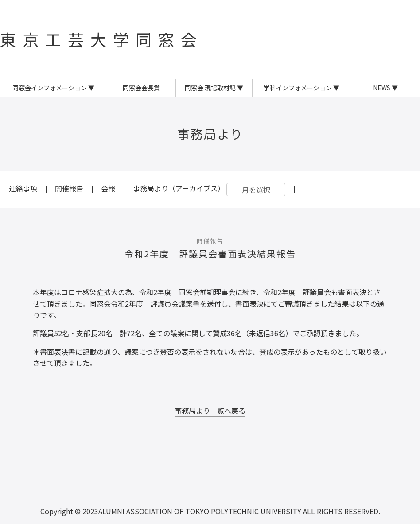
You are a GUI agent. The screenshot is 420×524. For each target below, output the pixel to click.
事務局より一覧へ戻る (210, 411)
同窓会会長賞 (141, 88)
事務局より (210, 134)
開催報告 (69, 188)
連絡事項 (23, 188)
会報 (108, 188)
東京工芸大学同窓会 (102, 39)
